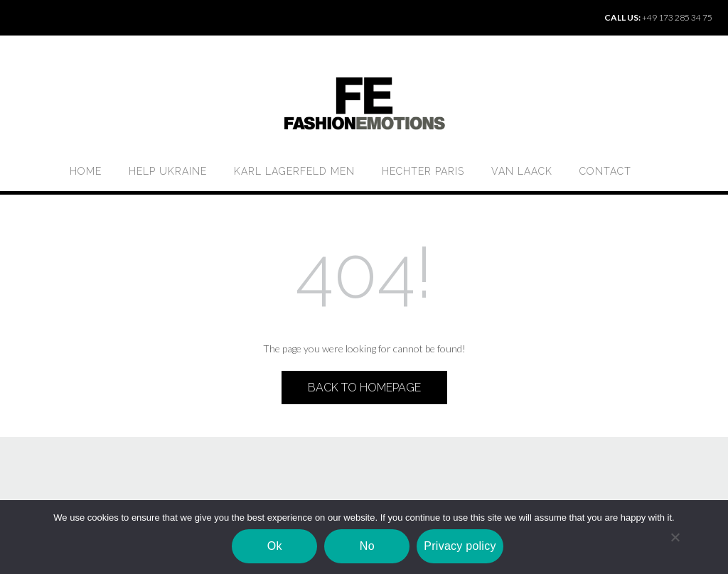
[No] (675, 537)
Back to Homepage (364, 388)
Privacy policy (460, 546)
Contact (605, 171)
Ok (275, 546)
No (367, 546)
